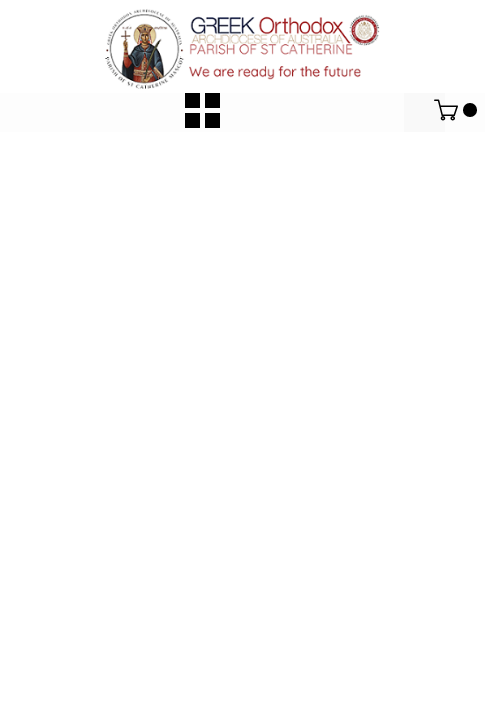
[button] (202, 110)
